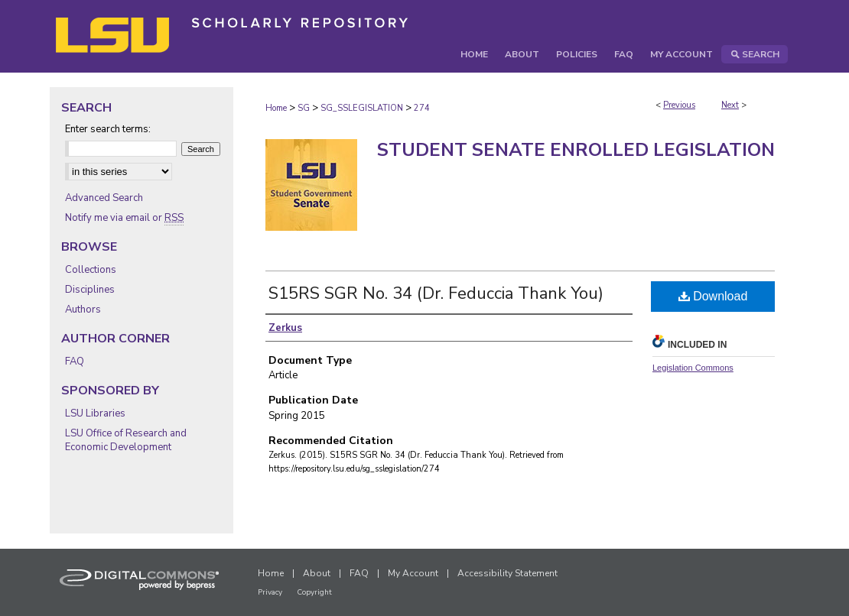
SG (304, 108)
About (317, 573)
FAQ (75, 361)
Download (713, 296)
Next (730, 105)
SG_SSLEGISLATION (362, 108)
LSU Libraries (95, 413)
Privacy (270, 592)
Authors (83, 310)
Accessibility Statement (507, 573)
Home (276, 108)
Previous (679, 105)
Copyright (314, 592)
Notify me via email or (124, 218)
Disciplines (90, 290)
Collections (91, 270)
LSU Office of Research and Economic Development (126, 440)
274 (422, 108)
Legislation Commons (693, 368)
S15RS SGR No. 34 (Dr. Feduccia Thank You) (436, 293)
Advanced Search (104, 198)
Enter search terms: (108, 129)
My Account (413, 573)
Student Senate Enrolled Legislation (576, 150)
